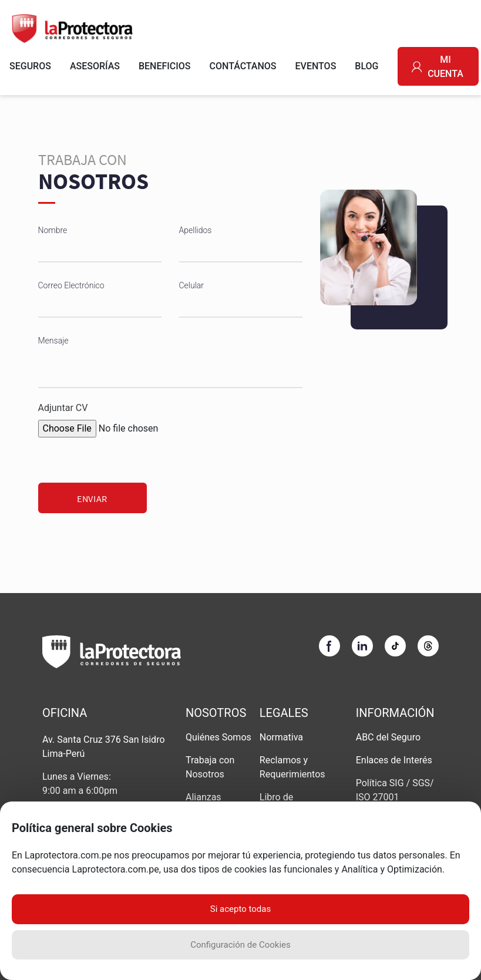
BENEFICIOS (165, 66)
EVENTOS (316, 66)
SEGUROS (30, 66)
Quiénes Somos (218, 737)
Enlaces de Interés (394, 760)
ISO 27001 (378, 797)
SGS (421, 783)
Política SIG (381, 783)
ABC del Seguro (388, 737)
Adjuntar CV (63, 408)
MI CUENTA (438, 67)
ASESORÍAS (95, 66)
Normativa (281, 737)
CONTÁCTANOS (243, 66)
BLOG (366, 66)
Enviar (92, 499)
